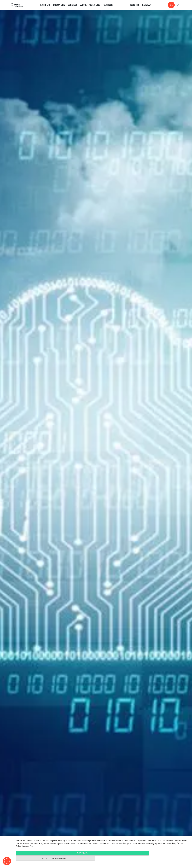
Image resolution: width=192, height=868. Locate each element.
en (178, 5)
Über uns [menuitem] (95, 5)
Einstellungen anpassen (163, 859)
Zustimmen (77, 859)
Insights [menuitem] (135, 5)
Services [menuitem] (73, 5)
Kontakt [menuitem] (147, 5)
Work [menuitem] (83, 5)
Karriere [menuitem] (45, 5)
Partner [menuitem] (108, 5)
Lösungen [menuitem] (59, 5)
